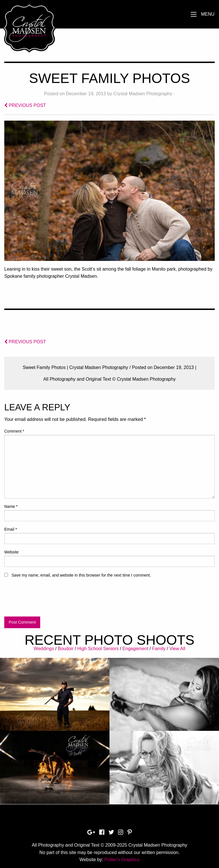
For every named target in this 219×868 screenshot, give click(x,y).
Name (11, 506)
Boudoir (66, 649)
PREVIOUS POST (25, 105)
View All (177, 649)
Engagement (135, 649)
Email (11, 529)
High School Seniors (98, 649)
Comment (14, 431)
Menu (208, 14)
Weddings (44, 649)
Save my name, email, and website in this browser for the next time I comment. (81, 575)
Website (11, 552)
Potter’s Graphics (122, 860)
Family (159, 649)
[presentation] (48, 600)
